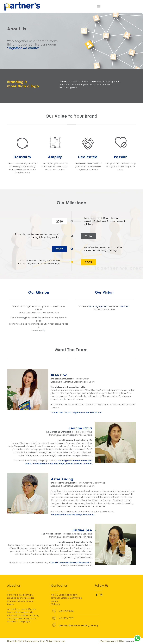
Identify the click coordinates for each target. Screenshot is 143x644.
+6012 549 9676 (66, 611)
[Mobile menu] (99, 6)
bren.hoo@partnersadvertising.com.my (79, 625)
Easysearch (130, 641)
